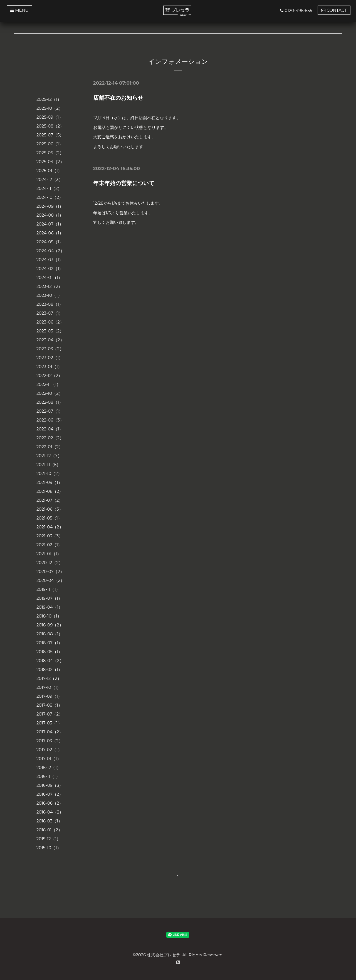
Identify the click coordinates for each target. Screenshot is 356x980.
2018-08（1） (50, 634)
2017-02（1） (49, 750)
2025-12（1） (49, 99)
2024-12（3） (50, 179)
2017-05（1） (49, 723)
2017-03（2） (50, 741)
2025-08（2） (50, 126)
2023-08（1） (50, 304)
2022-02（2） (50, 438)
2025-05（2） (50, 153)
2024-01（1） (49, 277)
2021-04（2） (50, 527)
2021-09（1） (49, 482)
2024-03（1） (50, 260)
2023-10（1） (49, 295)
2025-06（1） (50, 144)
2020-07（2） (50, 571)
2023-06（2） (50, 322)
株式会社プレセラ (164, 955)
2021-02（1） (49, 545)
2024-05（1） (50, 242)
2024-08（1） (50, 215)
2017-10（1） (49, 687)
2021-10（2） (49, 473)
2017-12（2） (49, 678)
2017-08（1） (49, 705)
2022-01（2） (50, 447)
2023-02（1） (50, 358)
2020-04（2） (50, 580)
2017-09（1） (49, 696)
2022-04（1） (50, 429)
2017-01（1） (49, 759)
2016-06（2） (50, 803)
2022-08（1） (50, 402)
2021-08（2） (50, 491)
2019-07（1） (49, 598)
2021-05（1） (49, 518)
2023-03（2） (50, 349)
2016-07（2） (50, 794)
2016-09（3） (50, 785)
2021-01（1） (49, 554)
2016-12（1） (49, 767)
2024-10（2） (50, 197)
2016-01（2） (49, 830)
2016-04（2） (50, 812)
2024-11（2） (49, 188)
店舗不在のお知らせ (118, 98)
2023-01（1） (49, 367)
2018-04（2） (50, 661)
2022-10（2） (50, 393)
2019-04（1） (50, 607)
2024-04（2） (50, 251)
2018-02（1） (49, 669)
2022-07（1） (50, 411)
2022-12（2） (49, 375)
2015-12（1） (49, 839)
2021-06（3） (50, 509)
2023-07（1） (50, 313)
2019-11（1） (48, 589)
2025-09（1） (50, 117)
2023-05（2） (50, 331)
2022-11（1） (49, 384)
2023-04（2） (50, 340)
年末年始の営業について (124, 183)
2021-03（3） (50, 536)
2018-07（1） (49, 643)
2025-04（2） (50, 162)
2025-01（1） (49, 171)
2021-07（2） (50, 500)
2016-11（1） (48, 776)
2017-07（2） (50, 714)
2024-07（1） (50, 224)
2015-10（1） (49, 848)
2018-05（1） (49, 652)
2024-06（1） (50, 233)
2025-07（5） (50, 135)
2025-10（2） (50, 108)
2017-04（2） (50, 732)
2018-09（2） (50, 625)
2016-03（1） (49, 821)
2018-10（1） (49, 616)
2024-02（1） (50, 269)
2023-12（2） (49, 286)
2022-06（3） (50, 420)
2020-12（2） (50, 563)
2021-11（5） (49, 465)
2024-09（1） (50, 206)
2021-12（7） (49, 456)
